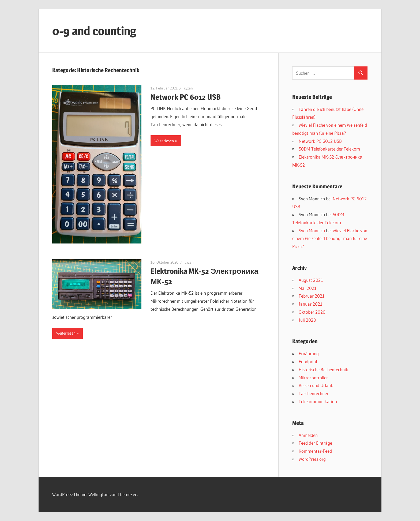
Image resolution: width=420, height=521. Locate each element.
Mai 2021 (308, 288)
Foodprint (308, 361)
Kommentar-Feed (315, 451)
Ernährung (309, 353)
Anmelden (308, 435)
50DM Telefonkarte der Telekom (329, 149)
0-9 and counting (94, 31)
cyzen (188, 88)
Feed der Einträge (315, 443)
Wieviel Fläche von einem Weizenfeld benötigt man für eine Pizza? (330, 239)
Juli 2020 (307, 320)
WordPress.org (312, 459)
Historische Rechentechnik (323, 370)
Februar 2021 (312, 296)
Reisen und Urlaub (316, 385)
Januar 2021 (311, 304)
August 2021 (311, 280)
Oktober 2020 (312, 312)
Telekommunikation (318, 401)
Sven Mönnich (312, 230)
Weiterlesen (164, 141)
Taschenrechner (314, 393)
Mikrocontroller (313, 378)
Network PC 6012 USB (185, 97)
